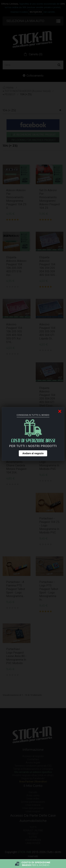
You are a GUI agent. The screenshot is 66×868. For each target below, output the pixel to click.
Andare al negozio (33, 453)
